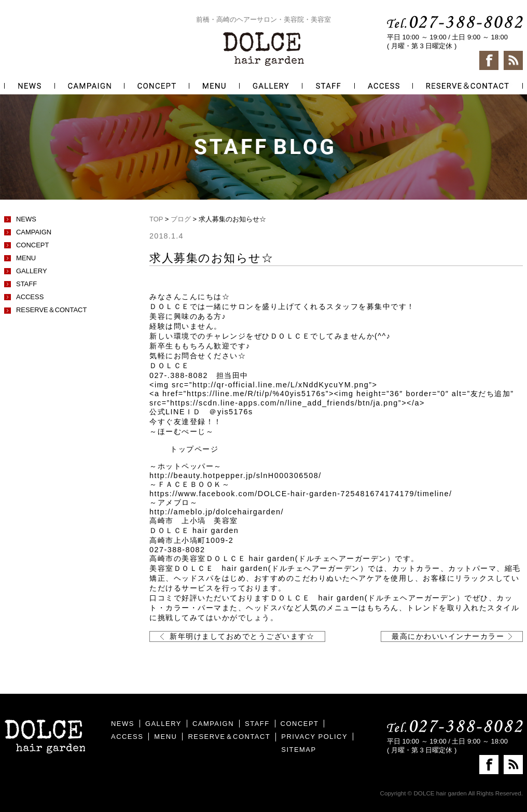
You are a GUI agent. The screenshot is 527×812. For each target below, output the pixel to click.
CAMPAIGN (34, 232)
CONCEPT (32, 245)
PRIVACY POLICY (314, 737)
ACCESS (30, 297)
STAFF (26, 284)
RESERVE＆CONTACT (51, 310)
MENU (26, 258)
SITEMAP (299, 750)
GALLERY (32, 271)
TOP (156, 219)
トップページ (194, 449)
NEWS (26, 219)
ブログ (181, 219)
